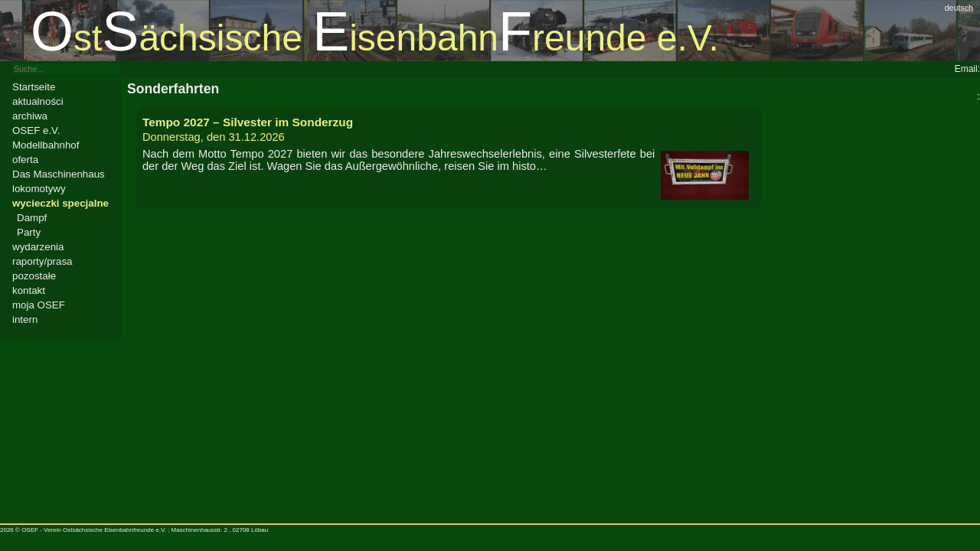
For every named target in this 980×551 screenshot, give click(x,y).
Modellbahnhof (46, 145)
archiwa (30, 116)
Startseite (34, 87)
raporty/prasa (42, 261)
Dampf (32, 218)
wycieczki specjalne (60, 203)
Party (29, 232)
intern (25, 320)
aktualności (38, 101)
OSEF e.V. (36, 130)
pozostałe (34, 276)
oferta (25, 160)
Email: (967, 69)
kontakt (29, 290)
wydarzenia (38, 247)
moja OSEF (39, 305)
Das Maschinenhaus (59, 174)
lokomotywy (39, 189)
